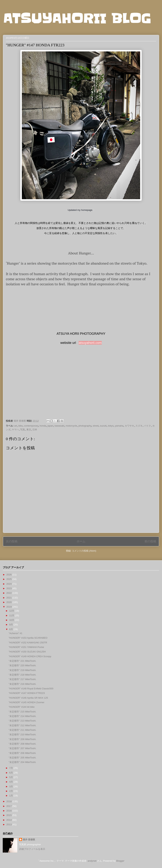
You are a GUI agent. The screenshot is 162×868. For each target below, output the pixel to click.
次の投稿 (12, 541)
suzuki (103, 426)
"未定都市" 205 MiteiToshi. (22, 758)
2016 (9, 811)
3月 (11, 786)
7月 (11, 768)
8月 (11, 629)
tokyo (111, 426)
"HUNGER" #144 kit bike (21, 707)
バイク (147, 426)
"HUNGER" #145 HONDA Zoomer (26, 702)
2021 (9, 598)
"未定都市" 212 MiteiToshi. (22, 725)
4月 (11, 782)
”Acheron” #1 (15, 633)
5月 (11, 777)
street (96, 426)
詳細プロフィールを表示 (32, 849)
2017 (9, 806)
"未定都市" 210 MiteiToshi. (22, 735)
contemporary (31, 426)
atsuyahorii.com (90, 343)
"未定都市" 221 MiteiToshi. (22, 661)
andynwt (92, 861)
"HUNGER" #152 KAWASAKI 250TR (28, 643)
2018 (9, 801)
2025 (9, 579)
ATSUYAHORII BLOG (77, 19)
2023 (9, 588)
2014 (9, 820)
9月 (11, 625)
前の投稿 (150, 541)
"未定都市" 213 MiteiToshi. (22, 721)
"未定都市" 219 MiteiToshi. (22, 670)
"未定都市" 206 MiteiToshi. (22, 753)
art (16, 426)
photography (85, 426)
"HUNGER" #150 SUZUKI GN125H (27, 652)
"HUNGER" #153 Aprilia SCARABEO (28, 638)
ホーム (81, 541)
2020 (9, 602)
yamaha (119, 426)
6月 (11, 773)
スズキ (139, 426)
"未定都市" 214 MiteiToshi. (22, 716)
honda (43, 426)
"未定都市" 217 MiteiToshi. (22, 679)
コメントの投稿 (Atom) (84, 551)
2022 (9, 593)
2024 (9, 584)
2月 (11, 791)
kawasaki (59, 426)
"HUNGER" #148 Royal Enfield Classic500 (31, 689)
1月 (11, 796)
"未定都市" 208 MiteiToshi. (22, 744)
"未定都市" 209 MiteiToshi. (22, 739)
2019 (9, 607)
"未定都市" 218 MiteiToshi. (22, 675)
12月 (12, 611)
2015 (9, 815)
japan (50, 426)
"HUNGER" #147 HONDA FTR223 (27, 693)
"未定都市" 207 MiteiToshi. (22, 748)
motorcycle (71, 426)
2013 (9, 824)
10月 (12, 620)
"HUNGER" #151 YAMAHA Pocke (26, 647)
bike (21, 426)
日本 (35, 430)
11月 (12, 615)
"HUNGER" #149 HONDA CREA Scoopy (30, 656)
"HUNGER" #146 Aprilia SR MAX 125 (28, 698)
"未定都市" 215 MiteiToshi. (22, 712)
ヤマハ (15, 430)
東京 (29, 430)
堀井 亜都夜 (29, 840)
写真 (23, 430)
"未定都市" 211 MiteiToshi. (22, 730)
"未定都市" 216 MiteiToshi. (22, 684)
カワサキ (129, 426)
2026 (9, 575)
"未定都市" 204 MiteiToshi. (22, 762)
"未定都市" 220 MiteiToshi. (22, 665)
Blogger (120, 861)
